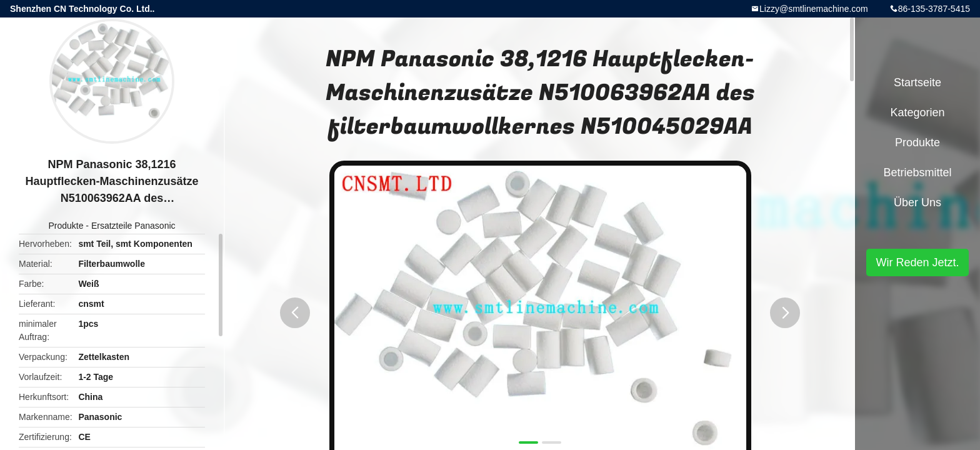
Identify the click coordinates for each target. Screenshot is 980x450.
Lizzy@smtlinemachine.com (814, 9)
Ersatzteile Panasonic (133, 226)
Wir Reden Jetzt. (917, 262)
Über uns (917, 202)
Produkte (66, 226)
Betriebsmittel (917, 172)
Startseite (917, 82)
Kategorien (917, 112)
